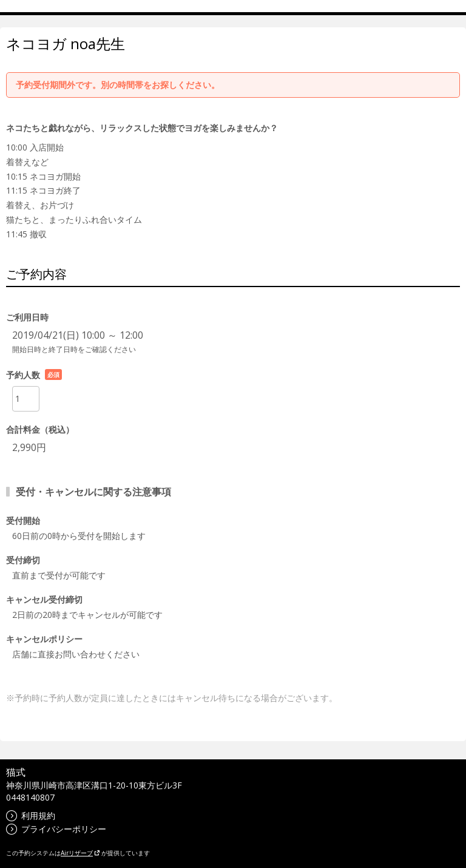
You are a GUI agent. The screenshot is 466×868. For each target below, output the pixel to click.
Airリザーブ (80, 853)
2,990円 (29, 447)
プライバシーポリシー (56, 829)
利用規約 (31, 815)
